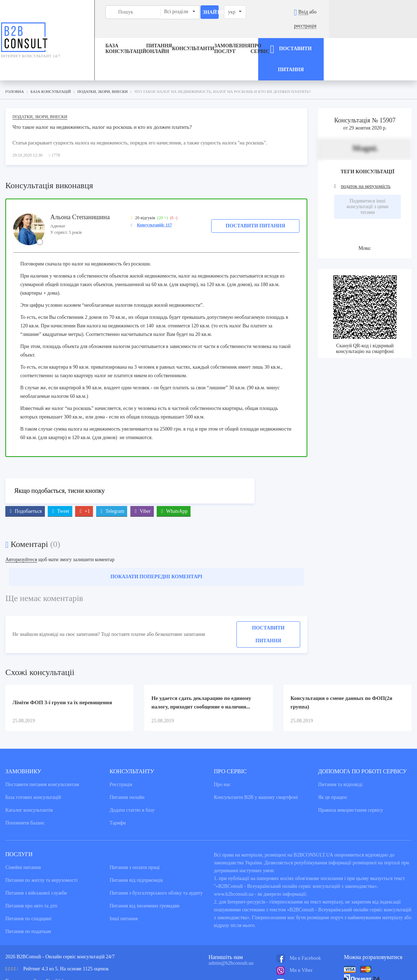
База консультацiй (97, 35)
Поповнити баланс (25, 789)
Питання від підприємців (136, 847)
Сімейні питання (23, 834)
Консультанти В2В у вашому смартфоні (256, 764)
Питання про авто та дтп (31, 872)
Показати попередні (156, 543)
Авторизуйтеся (21, 526)
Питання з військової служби (36, 860)
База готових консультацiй (33, 764)
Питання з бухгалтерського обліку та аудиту (156, 860)
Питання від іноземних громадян (145, 872)
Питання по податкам (28, 898)
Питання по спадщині (28, 885)
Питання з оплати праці (135, 834)
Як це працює (333, 764)
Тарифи (118, 789)
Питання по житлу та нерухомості (41, 847)
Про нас (223, 751)
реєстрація (393, 12)
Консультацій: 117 (155, 191)
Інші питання (124, 885)
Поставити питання (256, 192)
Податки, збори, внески (40, 83)
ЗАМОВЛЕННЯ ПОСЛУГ (232, 35)
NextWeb (55, 947)
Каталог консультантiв (29, 777)
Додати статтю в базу (132, 777)
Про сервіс (278, 35)
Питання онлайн (141, 35)
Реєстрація (121, 751)
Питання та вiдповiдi (340, 751)
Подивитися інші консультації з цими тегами (367, 173)
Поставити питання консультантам (42, 751)
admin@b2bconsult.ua (231, 930)
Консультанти (193, 35)
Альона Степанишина (80, 183)
